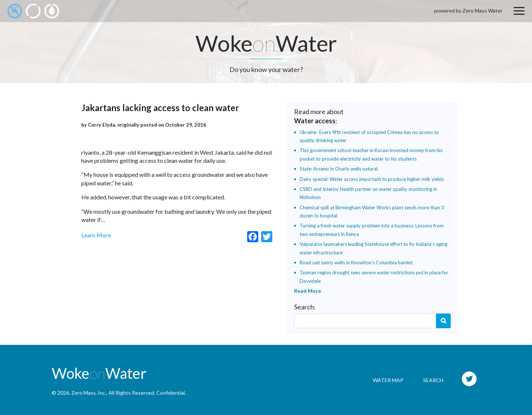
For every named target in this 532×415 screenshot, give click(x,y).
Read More (308, 291)
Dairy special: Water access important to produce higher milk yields (372, 179)
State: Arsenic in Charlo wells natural (339, 169)
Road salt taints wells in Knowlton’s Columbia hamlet (356, 263)
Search (443, 321)
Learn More (96, 235)
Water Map (388, 380)
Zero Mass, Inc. (89, 393)
